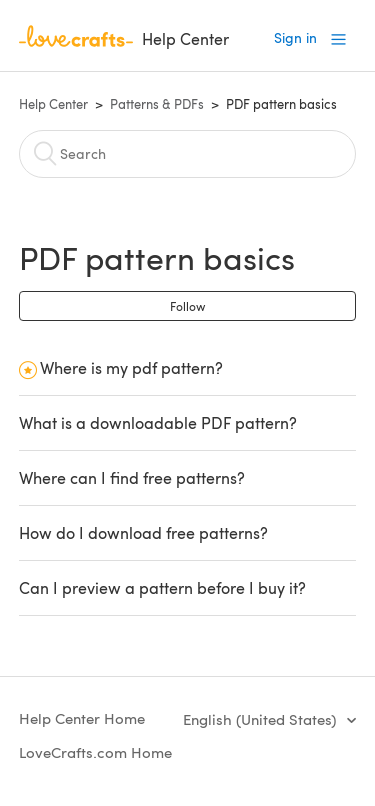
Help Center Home (82, 718)
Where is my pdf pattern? (131, 367)
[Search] (188, 154)
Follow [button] (187, 306)
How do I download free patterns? (143, 532)
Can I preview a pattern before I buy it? (162, 587)
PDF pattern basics (281, 104)
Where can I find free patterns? (132, 477)
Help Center (53, 104)
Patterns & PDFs (157, 104)
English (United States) (261, 719)
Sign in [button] (295, 37)
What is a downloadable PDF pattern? (158, 422)
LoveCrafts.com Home (95, 752)
